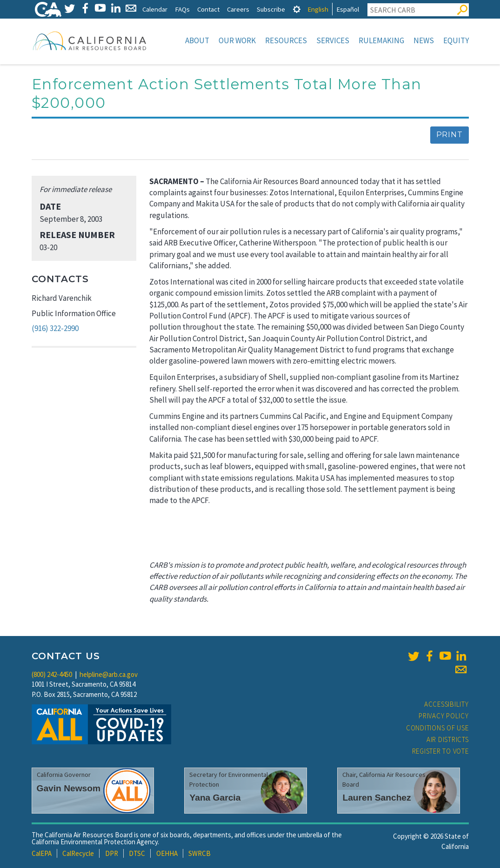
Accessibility (447, 704)
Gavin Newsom (69, 788)
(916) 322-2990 (55, 328)
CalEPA (42, 853)
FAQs (182, 9)
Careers (238, 9)
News (424, 40)
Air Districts (448, 739)
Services (333, 40)
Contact (208, 9)
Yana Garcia (215, 798)
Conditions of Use (437, 728)
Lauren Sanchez (377, 798)
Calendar (155, 9)
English (318, 9)
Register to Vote (440, 751)
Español (348, 9)
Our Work (237, 40)
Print (450, 135)
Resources (286, 40)
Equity (456, 40)
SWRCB (200, 853)
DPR (112, 853)
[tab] (297, 9)
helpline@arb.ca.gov (109, 674)
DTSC (137, 853)
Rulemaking (381, 40)
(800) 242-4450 (52, 674)
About (197, 40)
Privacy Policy (444, 716)
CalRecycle (78, 853)
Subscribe (271, 9)
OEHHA (167, 853)
